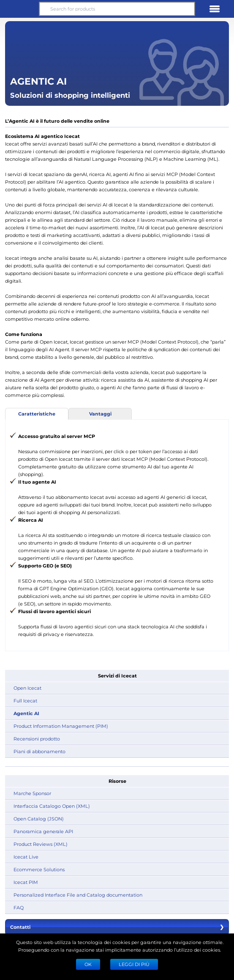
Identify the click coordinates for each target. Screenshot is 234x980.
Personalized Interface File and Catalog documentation (78, 895)
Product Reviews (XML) (41, 844)
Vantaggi (100, 414)
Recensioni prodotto (37, 739)
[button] (19, 9)
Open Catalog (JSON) (39, 819)
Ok (88, 964)
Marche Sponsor (32, 793)
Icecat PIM (26, 882)
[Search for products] (117, 9)
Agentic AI (26, 713)
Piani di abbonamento (39, 751)
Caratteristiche (37, 414)
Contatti (117, 927)
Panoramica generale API (43, 831)
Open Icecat (27, 688)
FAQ (19, 907)
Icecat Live (26, 857)
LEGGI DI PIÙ (134, 964)
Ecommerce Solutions (39, 869)
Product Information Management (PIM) (61, 726)
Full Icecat (25, 701)
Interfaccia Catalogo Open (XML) (52, 806)
